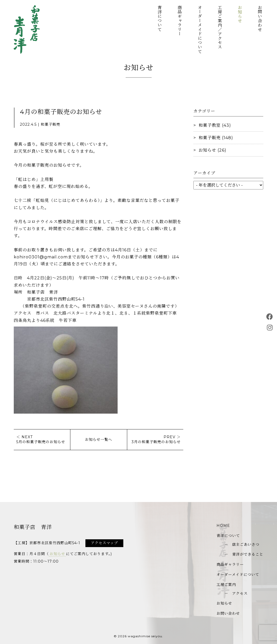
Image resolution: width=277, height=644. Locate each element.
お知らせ (239, 14)
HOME (223, 526)
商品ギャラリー (180, 21)
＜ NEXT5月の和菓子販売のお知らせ (41, 440)
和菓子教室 (210, 125)
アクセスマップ (104, 543)
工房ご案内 (226, 585)
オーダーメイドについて (200, 29)
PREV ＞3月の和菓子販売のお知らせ (156, 440)
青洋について (160, 18)
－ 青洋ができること (244, 554)
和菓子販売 (210, 138)
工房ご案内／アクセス (219, 27)
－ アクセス (236, 593)
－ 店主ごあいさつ (242, 544)
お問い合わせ (260, 18)
